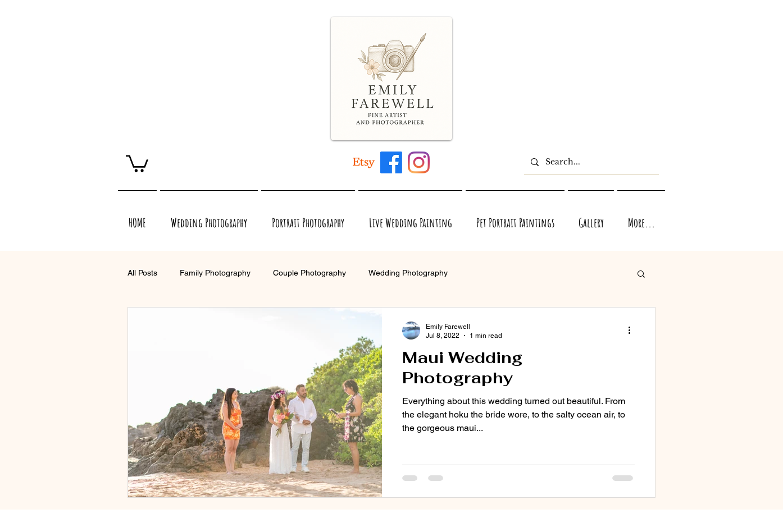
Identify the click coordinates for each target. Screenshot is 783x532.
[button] (641, 275)
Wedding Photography (408, 273)
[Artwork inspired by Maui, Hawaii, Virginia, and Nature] (364, 162)
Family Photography (215, 273)
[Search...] (590, 162)
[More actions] (633, 331)
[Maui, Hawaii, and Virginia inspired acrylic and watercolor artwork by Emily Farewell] (391, 162)
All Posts (142, 273)
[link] (137, 163)
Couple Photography (309, 273)
